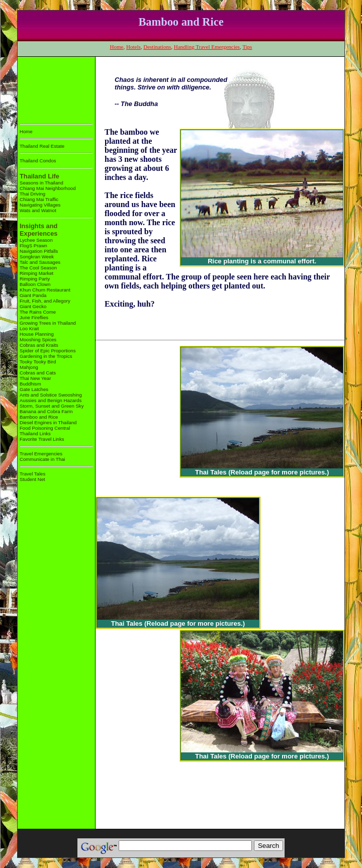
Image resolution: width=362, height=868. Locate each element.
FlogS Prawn (33, 246)
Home (117, 47)
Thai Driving (32, 194)
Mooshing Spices (38, 340)
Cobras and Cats (38, 373)
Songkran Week (37, 257)
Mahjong (29, 367)
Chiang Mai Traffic (39, 199)
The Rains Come (38, 312)
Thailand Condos (38, 161)
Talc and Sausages (40, 262)
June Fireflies (34, 317)
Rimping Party (35, 279)
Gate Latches (34, 389)
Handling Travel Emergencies (207, 47)
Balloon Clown (35, 284)
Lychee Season (36, 240)
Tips (247, 47)
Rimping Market (36, 273)
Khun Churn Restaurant (45, 290)
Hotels (133, 47)
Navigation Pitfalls (39, 251)
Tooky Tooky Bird (38, 362)
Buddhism (30, 384)
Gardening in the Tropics (46, 356)
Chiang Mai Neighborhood (48, 188)
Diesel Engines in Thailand (48, 422)
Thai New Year (35, 378)
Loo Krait (29, 328)
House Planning (37, 334)
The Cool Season (38, 268)
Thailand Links (35, 433)
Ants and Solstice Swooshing (51, 395)
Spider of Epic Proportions (48, 351)
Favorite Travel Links (42, 439)
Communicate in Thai (42, 459)
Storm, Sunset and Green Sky (52, 406)
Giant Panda (33, 295)
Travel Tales (32, 474)
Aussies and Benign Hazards (51, 400)
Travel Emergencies (41, 454)
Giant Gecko (33, 306)
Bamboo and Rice (39, 417)
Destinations (157, 47)
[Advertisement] (51, 88)
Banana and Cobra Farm (46, 411)
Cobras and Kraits (39, 345)
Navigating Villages (40, 205)
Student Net (32, 479)
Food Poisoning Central (45, 428)
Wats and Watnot (38, 210)
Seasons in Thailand (41, 183)
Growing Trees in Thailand (48, 323)
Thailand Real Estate (42, 146)
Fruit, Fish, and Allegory (45, 301)
